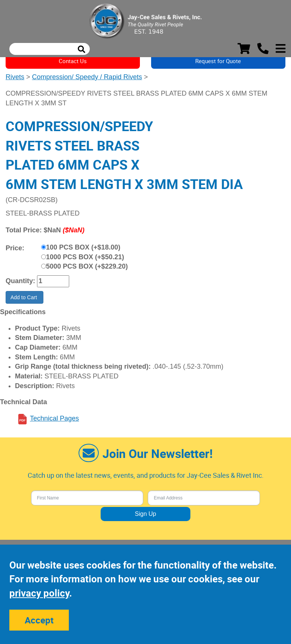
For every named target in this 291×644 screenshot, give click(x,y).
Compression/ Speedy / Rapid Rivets (87, 77)
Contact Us (73, 61)
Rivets (15, 77)
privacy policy (39, 593)
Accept (39, 620)
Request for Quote (218, 61)
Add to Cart (24, 297)
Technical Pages (54, 418)
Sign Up (146, 514)
